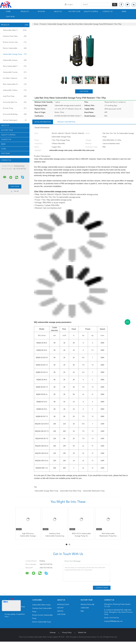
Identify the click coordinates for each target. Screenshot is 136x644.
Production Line (88, 605)
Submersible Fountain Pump (15, 72)
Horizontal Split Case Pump (15, 102)
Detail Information (43, 122)
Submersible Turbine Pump (15, 90)
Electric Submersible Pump (15, 48)
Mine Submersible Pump (15, 84)
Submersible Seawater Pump (15, 60)
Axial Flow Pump (15, 96)
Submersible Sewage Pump (15, 54)
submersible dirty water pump (71, 491)
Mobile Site (82, 633)
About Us (58, 12)
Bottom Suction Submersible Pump (15, 42)
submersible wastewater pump (94, 491)
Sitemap (53, 633)
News (124, 12)
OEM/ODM (85, 608)
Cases (4, 149)
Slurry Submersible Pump (15, 66)
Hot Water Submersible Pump (15, 78)
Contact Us (108, 12)
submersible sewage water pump (46, 491)
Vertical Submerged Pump (15, 120)
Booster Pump (15, 108)
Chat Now (10, 17)
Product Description (66, 122)
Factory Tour (74, 12)
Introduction (63, 605)
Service (60, 611)
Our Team (61, 614)
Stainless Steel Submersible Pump (15, 36)
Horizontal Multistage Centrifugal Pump (15, 114)
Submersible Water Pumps (15, 30)
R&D (82, 611)
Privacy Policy (67, 633)
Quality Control (91, 12)
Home (8, 12)
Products (25, 12)
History (60, 608)
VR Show (41, 12)
